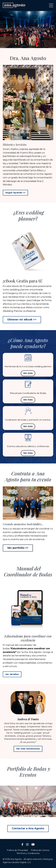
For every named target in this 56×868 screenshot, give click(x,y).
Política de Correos (40, 850)
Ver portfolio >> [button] (18, 548)
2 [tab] (26, 45)
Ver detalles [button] (12, 674)
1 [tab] (21, 45)
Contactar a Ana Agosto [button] (28, 828)
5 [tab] (37, 814)
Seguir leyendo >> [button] (15, 193)
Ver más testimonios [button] (28, 749)
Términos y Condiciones (28, 853)
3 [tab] (30, 45)
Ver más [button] (28, 373)
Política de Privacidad (17, 850)
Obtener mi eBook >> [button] (22, 320)
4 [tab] (35, 45)
